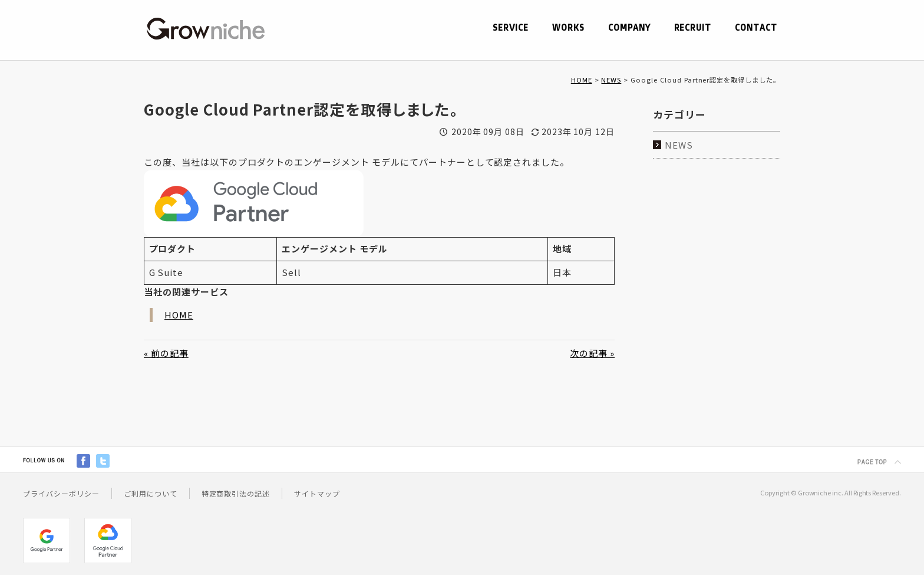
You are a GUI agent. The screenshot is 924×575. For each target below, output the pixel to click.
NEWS (611, 80)
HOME (582, 80)
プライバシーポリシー (61, 493)
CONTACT (756, 28)
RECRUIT (693, 28)
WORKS (568, 28)
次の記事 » (592, 353)
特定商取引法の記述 (236, 493)
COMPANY (629, 28)
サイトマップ (317, 493)
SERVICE (510, 28)
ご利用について (151, 493)
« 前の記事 (166, 353)
